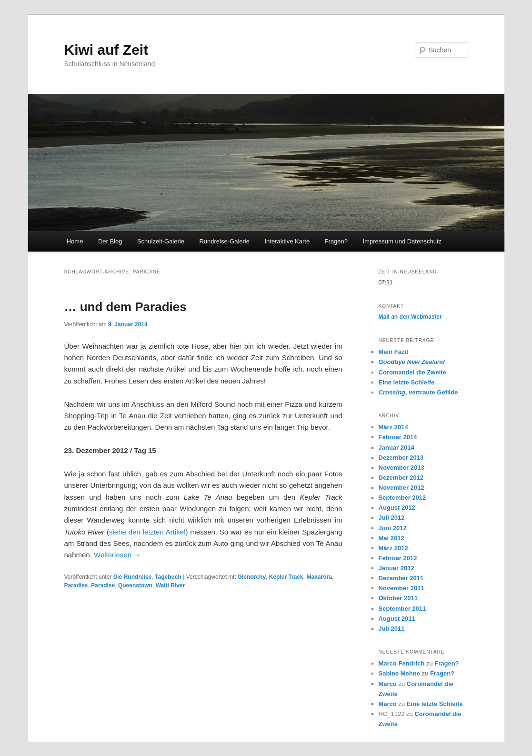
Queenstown (135, 585)
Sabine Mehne (399, 673)
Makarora (319, 577)
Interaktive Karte (287, 241)
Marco (388, 684)
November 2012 (402, 488)
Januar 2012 (396, 568)
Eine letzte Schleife (407, 382)
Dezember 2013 (401, 458)
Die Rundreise (133, 577)
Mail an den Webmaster (410, 317)
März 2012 (393, 548)
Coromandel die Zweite (412, 372)
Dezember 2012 (401, 478)
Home (75, 241)
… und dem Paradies (125, 307)
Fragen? (336, 241)
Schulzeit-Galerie (161, 241)
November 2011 (402, 588)
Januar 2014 (396, 448)
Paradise (103, 585)
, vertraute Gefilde (418, 392)
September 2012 (402, 498)
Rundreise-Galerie (224, 241)
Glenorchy (252, 577)
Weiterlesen (117, 555)
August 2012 (397, 508)
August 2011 (397, 619)
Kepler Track (286, 577)
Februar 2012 (398, 558)
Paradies (76, 585)
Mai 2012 (391, 538)
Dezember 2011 (401, 578)
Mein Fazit (394, 352)
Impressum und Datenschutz (402, 241)
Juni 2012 (393, 528)
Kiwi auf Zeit (106, 50)
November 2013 (402, 468)
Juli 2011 (392, 629)
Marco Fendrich (402, 663)
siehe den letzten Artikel (147, 532)
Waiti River (171, 585)
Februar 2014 (398, 437)
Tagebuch (168, 577)
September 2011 (402, 609)
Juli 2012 (392, 518)
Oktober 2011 (398, 598)
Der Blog (110, 241)
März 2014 (393, 427)
